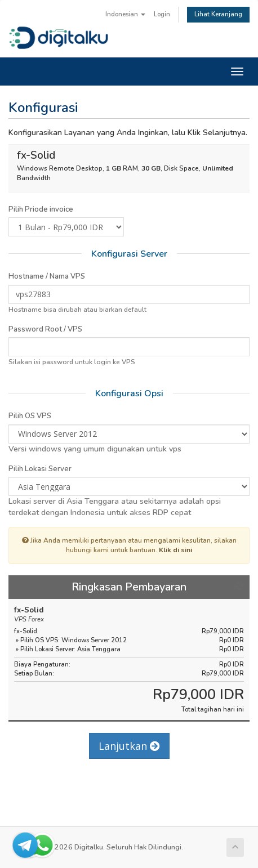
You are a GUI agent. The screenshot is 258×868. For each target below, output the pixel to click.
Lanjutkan (129, 746)
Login (162, 14)
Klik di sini (175, 550)
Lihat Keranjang (218, 14)
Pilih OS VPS (30, 416)
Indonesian (125, 14)
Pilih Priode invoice (41, 209)
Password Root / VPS (45, 329)
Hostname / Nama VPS (47, 276)
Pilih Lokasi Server (40, 469)
